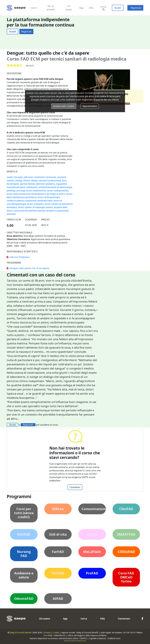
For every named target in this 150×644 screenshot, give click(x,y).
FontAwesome (74, 641)
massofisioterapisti (16, 187)
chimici (26, 180)
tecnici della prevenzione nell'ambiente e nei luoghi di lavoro (36, 194)
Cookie (56, 632)
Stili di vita (58, 534)
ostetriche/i (40, 177)
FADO (92, 534)
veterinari (11, 214)
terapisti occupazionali (57, 211)
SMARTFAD (126, 534)
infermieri (28, 177)
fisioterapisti (13, 184)
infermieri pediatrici (45, 184)
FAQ (91, 8)
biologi (19, 180)
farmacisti (51, 177)
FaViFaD (24, 534)
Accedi (118, 8)
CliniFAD (126, 509)
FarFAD (58, 552)
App (81, 8)
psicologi (21, 191)
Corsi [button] (33, 8)
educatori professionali (50, 180)
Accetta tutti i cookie (64, 106)
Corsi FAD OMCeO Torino (126, 577)
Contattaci (75, 487)
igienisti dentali (27, 184)
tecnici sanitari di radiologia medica (35, 207)
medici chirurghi (15, 177)
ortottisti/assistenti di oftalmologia (55, 187)
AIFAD (58, 598)
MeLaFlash (92, 552)
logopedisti (61, 184)
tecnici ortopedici (35, 204)
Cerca (103, 8)
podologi (11, 191)
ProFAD (92, 573)
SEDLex (58, 509)
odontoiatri (32, 187)
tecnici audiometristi (36, 191)
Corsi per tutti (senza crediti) (24, 513)
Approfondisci (90, 106)
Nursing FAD (24, 554)
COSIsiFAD (126, 552)
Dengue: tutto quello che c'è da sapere (28, 268)
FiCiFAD (58, 573)
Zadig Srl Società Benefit (20, 632)
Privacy (47, 632)
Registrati (136, 8)
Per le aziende (51, 8)
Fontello (83, 641)
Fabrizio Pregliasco (18, 257)
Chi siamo (69, 8)
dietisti (34, 180)
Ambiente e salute (24, 575)
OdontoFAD (24, 598)
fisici (64, 180)
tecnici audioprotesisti (58, 191)
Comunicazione (94, 509)
